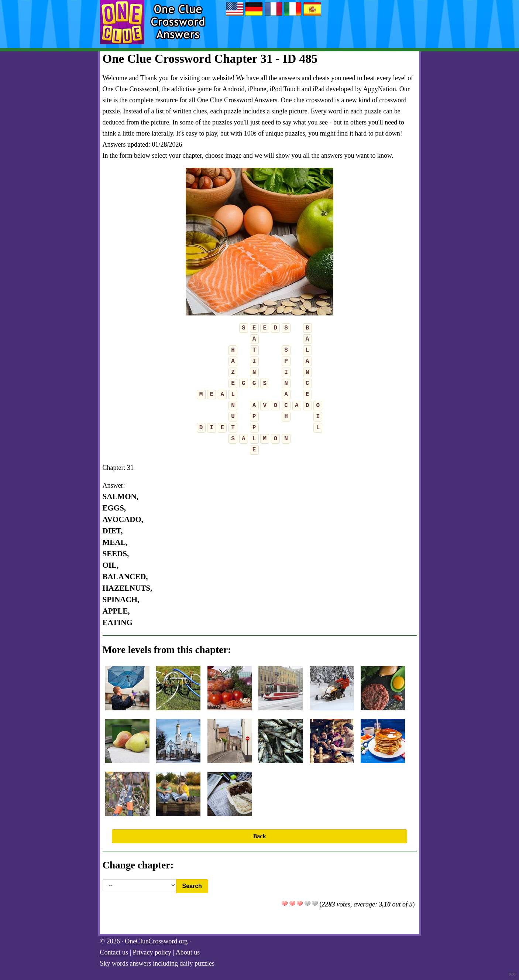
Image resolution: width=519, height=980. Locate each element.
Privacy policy (152, 952)
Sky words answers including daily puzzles (157, 963)
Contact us (114, 952)
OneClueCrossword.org (156, 941)
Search (192, 886)
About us (188, 952)
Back (260, 836)
